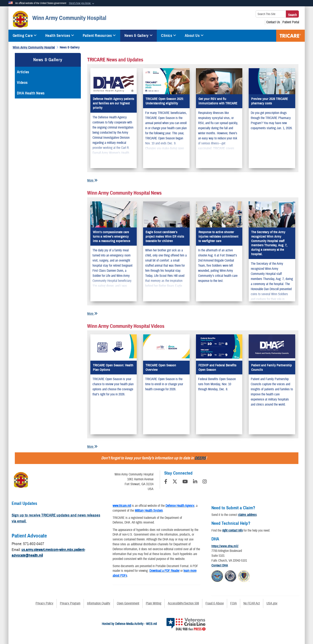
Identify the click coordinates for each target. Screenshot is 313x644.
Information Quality (99, 603)
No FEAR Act (252, 603)
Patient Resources (99, 36)
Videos (22, 83)
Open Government (128, 603)
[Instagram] (205, 482)
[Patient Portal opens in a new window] (291, 22)
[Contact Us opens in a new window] (273, 22)
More (92, 180)
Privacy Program (70, 603)
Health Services (60, 36)
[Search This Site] (271, 14)
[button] (82, 3)
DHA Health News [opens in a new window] (31, 93)
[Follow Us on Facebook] (166, 482)
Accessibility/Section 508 (183, 603)
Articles (23, 72)
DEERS (200, 458)
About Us (194, 36)
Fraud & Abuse (215, 603)
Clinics (169, 36)
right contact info (232, 530)
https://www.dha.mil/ (225, 546)
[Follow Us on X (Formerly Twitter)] (175, 482)
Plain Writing (154, 603)
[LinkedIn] (195, 482)
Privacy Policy (44, 603)
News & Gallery (139, 36)
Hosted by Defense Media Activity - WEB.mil (129, 624)
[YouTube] (185, 482)
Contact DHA (220, 565)
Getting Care (25, 36)
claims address (247, 515)
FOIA (234, 603)
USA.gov (272, 603)
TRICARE (290, 36)
